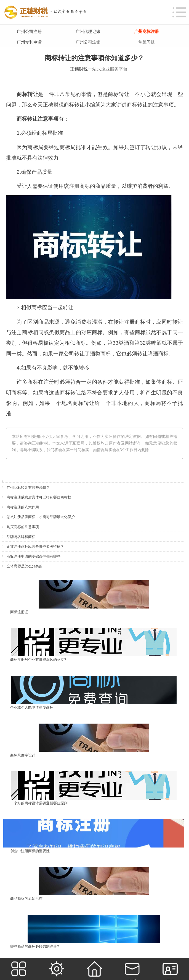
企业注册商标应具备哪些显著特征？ (35, 546)
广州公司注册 (29, 31)
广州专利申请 (29, 42)
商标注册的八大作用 (23, 507)
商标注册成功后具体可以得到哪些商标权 (39, 497)
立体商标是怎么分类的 (25, 566)
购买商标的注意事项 (23, 527)
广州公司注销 (88, 42)
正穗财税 (79, 69)
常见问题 (147, 42)
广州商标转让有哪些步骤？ (28, 488)
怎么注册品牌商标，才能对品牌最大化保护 (41, 517)
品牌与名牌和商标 (21, 537)
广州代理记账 (88, 31)
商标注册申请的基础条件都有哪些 (34, 556)
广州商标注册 (147, 31)
